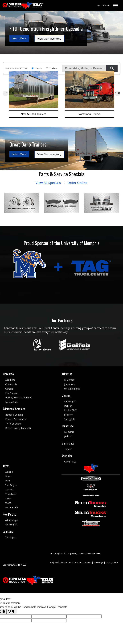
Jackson (68, 406)
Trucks (39, 68)
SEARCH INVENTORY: (17, 68)
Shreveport (11, 537)
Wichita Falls (12, 507)
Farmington (70, 401)
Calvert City (70, 462)
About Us (10, 380)
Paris (8, 481)
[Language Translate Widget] (104, 5)
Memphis (69, 432)
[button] (5, 93)
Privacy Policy (112, 562)
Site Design (98, 562)
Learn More (19, 38)
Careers (9, 389)
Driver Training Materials (18, 428)
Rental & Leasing (14, 415)
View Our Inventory (49, 39)
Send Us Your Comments (80, 562)
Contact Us (11, 384)
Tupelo (68, 449)
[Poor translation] (12, 612)
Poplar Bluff (70, 410)
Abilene (9, 472)
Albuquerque (12, 520)
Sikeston (69, 415)
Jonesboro (70, 384)
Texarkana (11, 494)
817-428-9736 (94, 553)
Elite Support (12, 393)
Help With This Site (58, 562)
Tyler (8, 498)
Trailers (53, 68)
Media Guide (12, 402)
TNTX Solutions (13, 423)
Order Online (77, 183)
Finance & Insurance (16, 419)
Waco (8, 503)
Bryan (8, 476)
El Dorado (69, 380)
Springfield (70, 419)
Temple (9, 490)
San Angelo (11, 485)
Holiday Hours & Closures (19, 398)
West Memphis (72, 389)
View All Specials (48, 183)
